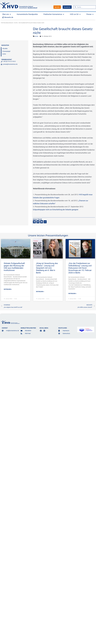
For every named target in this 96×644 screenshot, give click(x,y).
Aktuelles (5, 49)
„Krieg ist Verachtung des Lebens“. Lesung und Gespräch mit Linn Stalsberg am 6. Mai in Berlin (47, 268)
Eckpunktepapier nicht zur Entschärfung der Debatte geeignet (56, 210)
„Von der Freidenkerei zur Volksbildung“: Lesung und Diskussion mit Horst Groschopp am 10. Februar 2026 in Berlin (80, 268)
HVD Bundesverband (7, 23)
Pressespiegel (6, 51)
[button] (34, 222)
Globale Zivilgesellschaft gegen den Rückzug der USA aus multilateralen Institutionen (14, 267)
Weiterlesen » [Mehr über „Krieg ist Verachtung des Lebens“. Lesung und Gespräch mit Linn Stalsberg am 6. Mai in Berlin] (40, 292)
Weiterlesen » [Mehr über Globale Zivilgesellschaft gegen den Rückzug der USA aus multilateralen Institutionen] (8, 289)
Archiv (16, 23)
